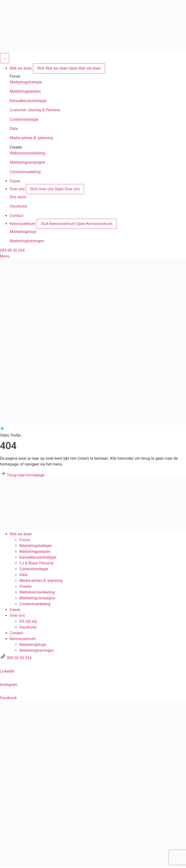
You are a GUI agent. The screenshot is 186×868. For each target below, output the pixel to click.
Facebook (8, 698)
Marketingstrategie (26, 82)
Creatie (25, 586)
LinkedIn (7, 671)
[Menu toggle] (5, 58)
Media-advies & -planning (31, 138)
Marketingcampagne (27, 162)
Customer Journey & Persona (35, 110)
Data (14, 129)
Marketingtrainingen (27, 241)
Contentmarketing (25, 172)
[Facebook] (3, 692)
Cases (15, 610)
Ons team (18, 197)
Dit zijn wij (28, 621)
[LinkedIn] (3, 665)
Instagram (9, 685)
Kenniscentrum (23, 639)
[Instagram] (3, 679)
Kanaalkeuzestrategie (28, 101)
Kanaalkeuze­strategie (38, 557)
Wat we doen (21, 534)
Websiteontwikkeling (27, 153)
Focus (25, 540)
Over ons (17, 615)
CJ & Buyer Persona (36, 563)
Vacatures (18, 206)
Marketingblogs (23, 232)
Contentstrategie (24, 119)
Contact (16, 633)
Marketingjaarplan (25, 91)
